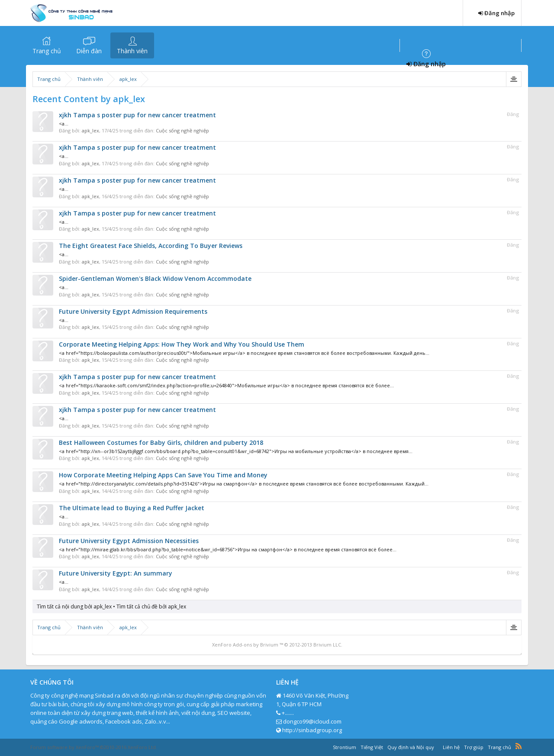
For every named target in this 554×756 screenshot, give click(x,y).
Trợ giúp (474, 747)
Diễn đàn (89, 51)
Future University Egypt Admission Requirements (133, 311)
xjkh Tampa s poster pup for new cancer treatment (137, 115)
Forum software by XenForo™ (94, 747)
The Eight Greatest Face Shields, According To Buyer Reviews (151, 246)
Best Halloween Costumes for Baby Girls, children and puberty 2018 (161, 442)
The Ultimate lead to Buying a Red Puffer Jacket (132, 508)
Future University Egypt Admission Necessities (129, 541)
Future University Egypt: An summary (116, 573)
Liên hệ (451, 747)
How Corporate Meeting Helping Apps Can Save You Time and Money (163, 475)
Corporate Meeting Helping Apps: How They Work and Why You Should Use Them (182, 344)
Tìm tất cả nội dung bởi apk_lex (74, 606)
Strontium (345, 747)
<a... (64, 124)
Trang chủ (47, 51)
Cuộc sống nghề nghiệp (182, 130)
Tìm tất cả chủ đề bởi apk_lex (151, 606)
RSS (519, 746)
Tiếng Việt (372, 747)
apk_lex (90, 130)
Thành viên (132, 51)
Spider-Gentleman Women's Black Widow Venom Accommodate (155, 278)
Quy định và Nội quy (411, 747)
